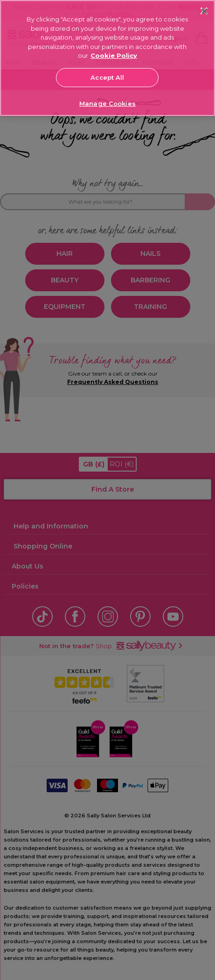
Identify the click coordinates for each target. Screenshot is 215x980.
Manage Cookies (107, 103)
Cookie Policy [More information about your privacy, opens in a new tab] (114, 55)
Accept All (107, 77)
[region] (107, 58)
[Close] (204, 11)
